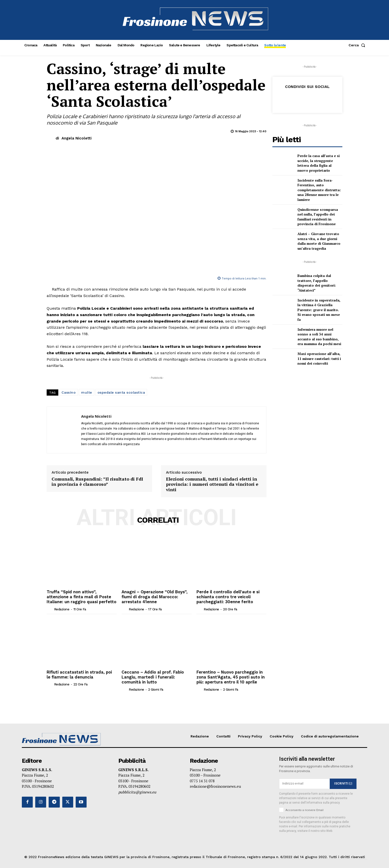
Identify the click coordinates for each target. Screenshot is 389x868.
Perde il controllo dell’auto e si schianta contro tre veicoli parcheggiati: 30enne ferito (227, 596)
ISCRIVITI (343, 782)
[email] (304, 782)
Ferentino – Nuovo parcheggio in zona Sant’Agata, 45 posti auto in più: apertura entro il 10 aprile (230, 676)
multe (87, 392)
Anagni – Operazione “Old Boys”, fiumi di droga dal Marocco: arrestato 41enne (154, 596)
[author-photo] (50, 608)
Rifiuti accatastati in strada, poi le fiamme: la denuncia (81, 674)
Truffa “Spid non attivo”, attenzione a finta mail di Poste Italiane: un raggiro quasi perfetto (80, 596)
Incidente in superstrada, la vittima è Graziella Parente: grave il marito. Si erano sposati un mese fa (319, 310)
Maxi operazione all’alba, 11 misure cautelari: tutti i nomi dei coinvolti (319, 358)
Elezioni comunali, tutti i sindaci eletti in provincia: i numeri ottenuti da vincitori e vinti (212, 484)
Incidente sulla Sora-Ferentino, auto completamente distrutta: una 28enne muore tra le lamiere (319, 190)
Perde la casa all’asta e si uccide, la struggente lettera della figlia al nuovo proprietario (319, 163)
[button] (358, 45)
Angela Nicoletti (77, 138)
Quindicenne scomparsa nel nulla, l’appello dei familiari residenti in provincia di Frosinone (318, 217)
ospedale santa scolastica (121, 392)
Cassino (69, 392)
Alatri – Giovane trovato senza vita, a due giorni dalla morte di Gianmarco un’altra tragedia (319, 241)
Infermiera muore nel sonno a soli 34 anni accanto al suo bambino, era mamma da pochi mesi (319, 337)
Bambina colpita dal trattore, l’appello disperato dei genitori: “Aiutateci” (317, 283)
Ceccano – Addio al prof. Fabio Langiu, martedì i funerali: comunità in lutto (151, 676)
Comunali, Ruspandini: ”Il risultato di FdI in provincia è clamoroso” (97, 482)
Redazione (62, 609)
